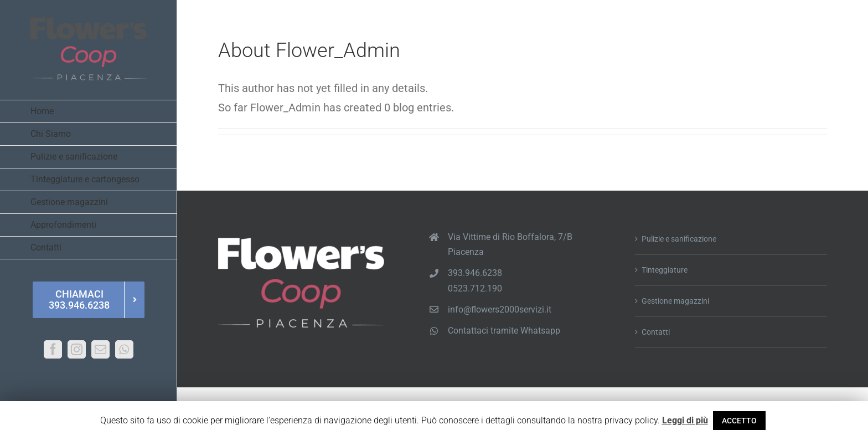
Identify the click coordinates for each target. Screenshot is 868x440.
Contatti (656, 332)
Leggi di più (685, 420)
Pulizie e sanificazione (679, 239)
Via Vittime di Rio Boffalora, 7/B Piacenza (510, 244)
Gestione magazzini (675, 301)
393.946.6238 (475, 273)
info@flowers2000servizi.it (500, 309)
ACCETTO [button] (739, 421)
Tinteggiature (665, 270)
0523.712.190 (475, 288)
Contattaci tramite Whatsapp (504, 331)
